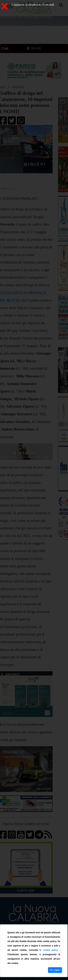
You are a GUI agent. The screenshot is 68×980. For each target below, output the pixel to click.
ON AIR (34, 49)
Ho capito (55, 970)
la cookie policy (50, 950)
